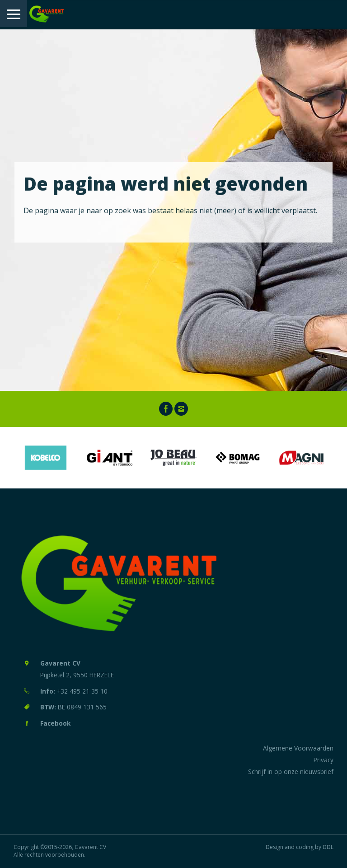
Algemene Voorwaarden (298, 748)
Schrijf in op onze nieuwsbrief (291, 772)
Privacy (324, 760)
